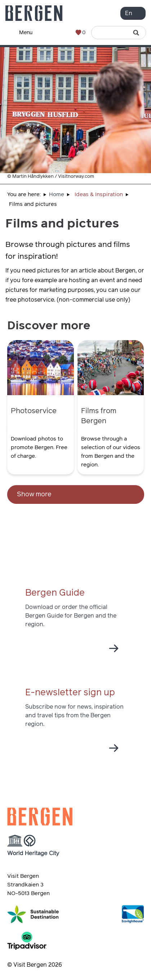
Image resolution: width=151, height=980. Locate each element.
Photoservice (34, 411)
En (129, 13)
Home (57, 195)
